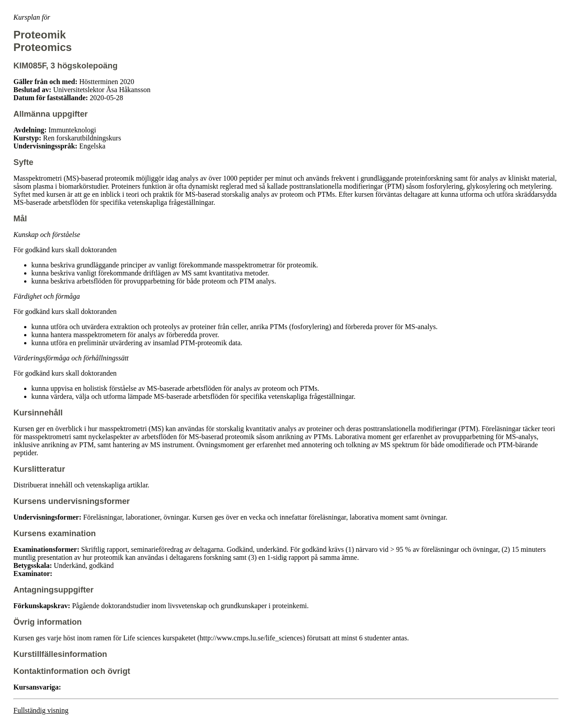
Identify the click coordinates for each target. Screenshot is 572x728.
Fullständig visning (41, 710)
